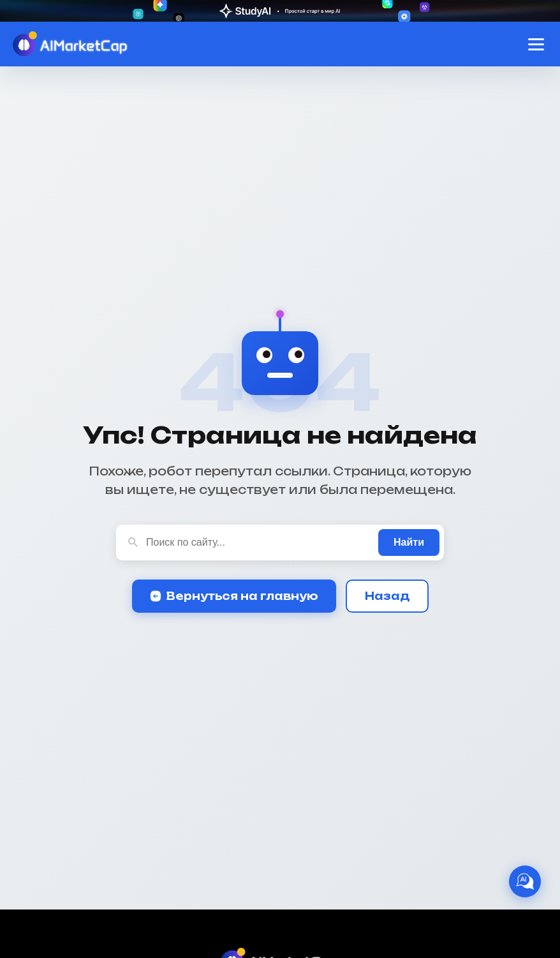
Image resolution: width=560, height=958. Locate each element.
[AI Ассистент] (525, 881)
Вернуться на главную (234, 596)
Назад (387, 596)
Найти (409, 542)
